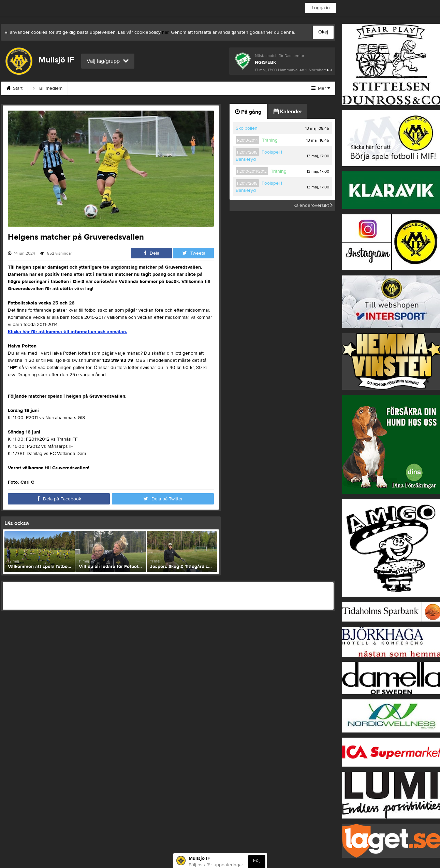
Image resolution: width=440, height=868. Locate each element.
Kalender (288, 112)
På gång (248, 112)
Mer (321, 88)
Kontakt (138, 88)
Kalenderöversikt (313, 205)
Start (14, 88)
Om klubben (175, 88)
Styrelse (214, 88)
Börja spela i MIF (256, 88)
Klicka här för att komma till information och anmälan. (68, 332)
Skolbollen (247, 128)
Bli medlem (48, 88)
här (165, 32)
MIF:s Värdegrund (95, 88)
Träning (270, 140)
